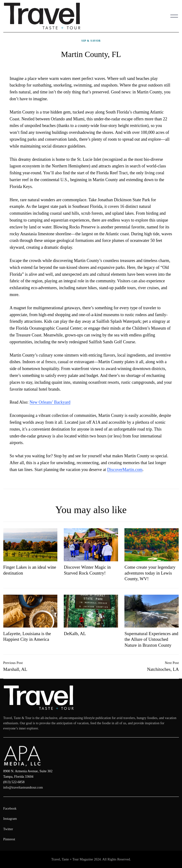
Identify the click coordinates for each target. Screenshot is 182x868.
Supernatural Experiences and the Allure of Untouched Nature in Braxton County (151, 639)
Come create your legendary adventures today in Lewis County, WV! (150, 573)
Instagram (10, 819)
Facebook (10, 808)
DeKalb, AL (75, 634)
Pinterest (9, 839)
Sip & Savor (91, 41)
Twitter (8, 829)
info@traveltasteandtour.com (23, 787)
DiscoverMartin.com (125, 470)
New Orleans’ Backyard (50, 402)
